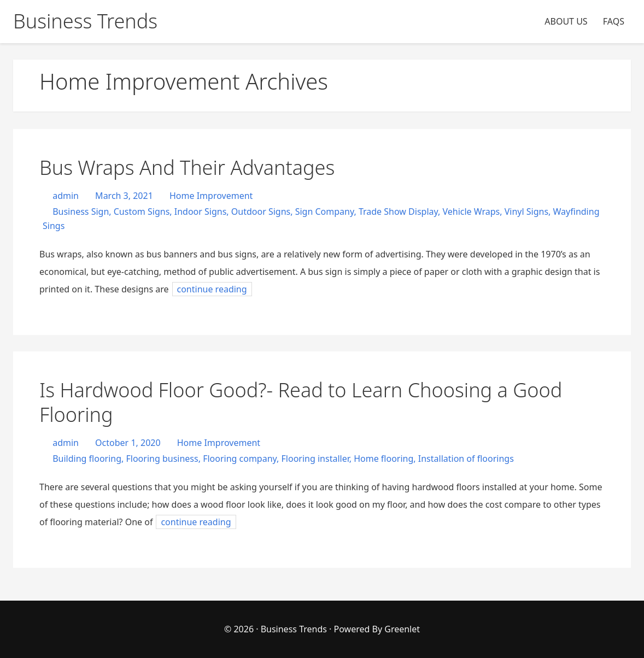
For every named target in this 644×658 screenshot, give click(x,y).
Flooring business (162, 459)
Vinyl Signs (526, 211)
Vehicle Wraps (471, 211)
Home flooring (384, 459)
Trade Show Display (398, 211)
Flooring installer (315, 459)
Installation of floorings (466, 459)
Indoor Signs (201, 211)
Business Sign (81, 211)
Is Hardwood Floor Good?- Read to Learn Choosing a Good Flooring (301, 402)
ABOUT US (566, 21)
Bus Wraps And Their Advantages (187, 168)
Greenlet (402, 629)
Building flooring (87, 459)
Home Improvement (211, 196)
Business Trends (295, 629)
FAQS (614, 21)
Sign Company (325, 211)
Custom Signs (142, 211)
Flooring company (240, 459)
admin (65, 196)
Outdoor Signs (261, 211)
